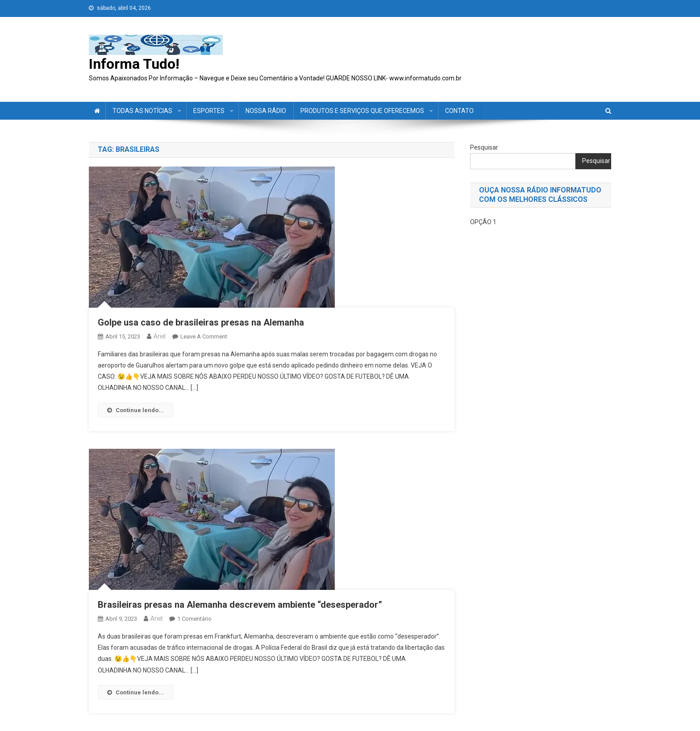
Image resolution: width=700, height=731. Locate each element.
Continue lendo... (135, 410)
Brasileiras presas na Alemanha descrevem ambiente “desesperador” (240, 605)
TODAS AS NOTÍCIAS (142, 111)
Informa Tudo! (134, 64)
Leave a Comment (204, 336)
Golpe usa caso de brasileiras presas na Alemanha (201, 322)
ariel (160, 336)
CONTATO (459, 111)
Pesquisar (484, 147)
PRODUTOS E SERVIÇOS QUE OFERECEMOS (362, 111)
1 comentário (194, 619)
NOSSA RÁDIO (266, 111)
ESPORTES (209, 111)
